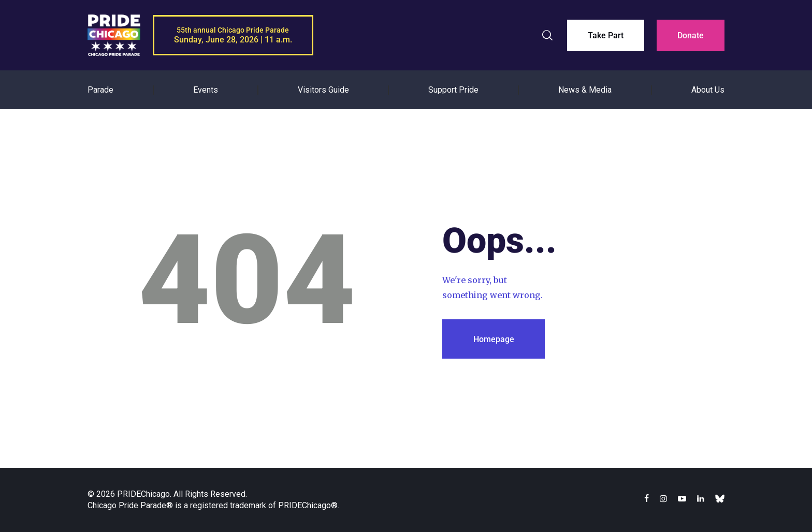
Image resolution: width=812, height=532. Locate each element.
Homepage (494, 339)
